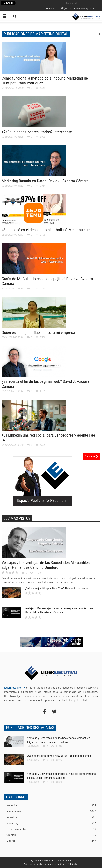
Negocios (51, 805)
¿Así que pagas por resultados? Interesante (37, 132)
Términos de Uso (56, 864)
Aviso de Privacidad (34, 864)
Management (51, 811)
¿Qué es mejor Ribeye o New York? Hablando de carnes (56, 588)
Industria (51, 817)
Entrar (51, 9)
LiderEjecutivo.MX (15, 688)
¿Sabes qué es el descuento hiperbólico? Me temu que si (48, 230)
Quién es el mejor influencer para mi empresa (38, 333)
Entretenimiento (51, 829)
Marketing (51, 823)
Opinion (51, 835)
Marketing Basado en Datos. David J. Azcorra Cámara (45, 181)
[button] (15, 17)
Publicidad (73, 864)
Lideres (51, 841)
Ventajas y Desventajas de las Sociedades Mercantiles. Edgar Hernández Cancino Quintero (46, 565)
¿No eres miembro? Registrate (78, 9)
